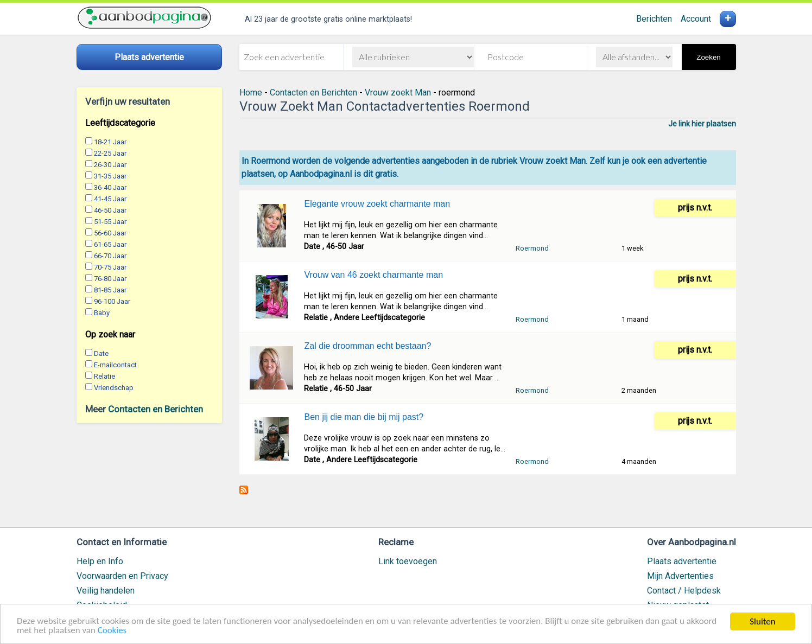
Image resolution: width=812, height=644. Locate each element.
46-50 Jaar (110, 210)
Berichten (654, 19)
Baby (102, 313)
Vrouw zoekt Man (398, 93)
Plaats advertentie (682, 561)
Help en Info (100, 561)
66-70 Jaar (110, 256)
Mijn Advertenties (680, 576)
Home (251, 93)
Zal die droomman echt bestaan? (367, 346)
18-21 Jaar (110, 142)
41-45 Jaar (110, 199)
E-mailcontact (115, 365)
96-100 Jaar (112, 301)
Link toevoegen (408, 561)
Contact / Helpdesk (684, 591)
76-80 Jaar (110, 279)
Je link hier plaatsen (702, 124)
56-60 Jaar (110, 233)
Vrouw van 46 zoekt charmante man (373, 275)
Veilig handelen (106, 591)
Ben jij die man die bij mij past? (364, 417)
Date (101, 353)
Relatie (104, 376)
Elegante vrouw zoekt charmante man (377, 204)
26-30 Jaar (110, 165)
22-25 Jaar (110, 153)
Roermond (532, 248)
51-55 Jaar (110, 222)
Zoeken (708, 57)
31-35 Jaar (110, 176)
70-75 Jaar (110, 267)
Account (696, 19)
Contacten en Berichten (156, 409)
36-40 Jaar (110, 187)
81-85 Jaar (110, 290)
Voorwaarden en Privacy (122, 576)
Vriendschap (114, 388)
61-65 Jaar (110, 244)
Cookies (112, 631)
